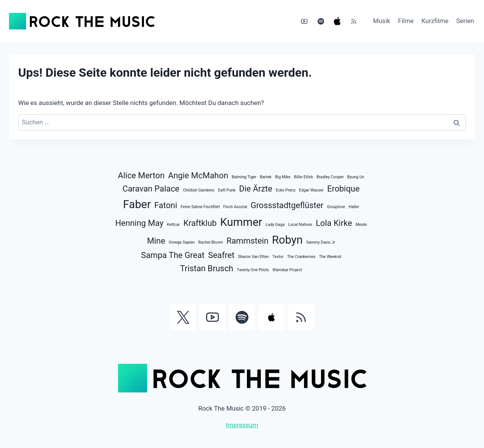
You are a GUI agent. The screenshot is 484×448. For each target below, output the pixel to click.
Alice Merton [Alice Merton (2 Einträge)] (141, 175)
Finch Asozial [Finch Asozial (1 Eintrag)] (235, 207)
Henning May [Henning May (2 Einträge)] (140, 223)
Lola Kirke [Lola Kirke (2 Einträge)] (334, 223)
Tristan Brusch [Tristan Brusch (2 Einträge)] (207, 268)
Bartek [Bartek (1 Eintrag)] (266, 177)
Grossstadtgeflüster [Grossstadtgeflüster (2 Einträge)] (287, 205)
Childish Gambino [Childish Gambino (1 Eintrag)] (199, 190)
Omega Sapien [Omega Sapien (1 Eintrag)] (182, 242)
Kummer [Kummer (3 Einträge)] (241, 222)
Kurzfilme (435, 21)
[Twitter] (183, 317)
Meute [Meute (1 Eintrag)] (361, 225)
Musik (382, 21)
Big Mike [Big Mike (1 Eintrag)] (283, 177)
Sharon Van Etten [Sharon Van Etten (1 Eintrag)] (253, 257)
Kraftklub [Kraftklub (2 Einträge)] (200, 223)
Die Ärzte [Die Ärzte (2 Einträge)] (256, 189)
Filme (406, 21)
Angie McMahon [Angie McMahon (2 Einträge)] (198, 175)
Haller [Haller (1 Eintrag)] (354, 207)
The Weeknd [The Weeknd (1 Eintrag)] (330, 257)
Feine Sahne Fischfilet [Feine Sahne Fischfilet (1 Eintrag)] (200, 207)
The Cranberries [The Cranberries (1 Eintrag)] (301, 257)
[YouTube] (304, 21)
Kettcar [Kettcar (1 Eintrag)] (174, 225)
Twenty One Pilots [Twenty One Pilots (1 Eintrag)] (253, 270)
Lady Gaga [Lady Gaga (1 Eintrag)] (275, 225)
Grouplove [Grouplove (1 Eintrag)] (336, 207)
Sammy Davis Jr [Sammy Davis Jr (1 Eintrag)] (321, 242)
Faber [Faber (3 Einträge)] (137, 204)
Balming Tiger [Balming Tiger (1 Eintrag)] (244, 177)
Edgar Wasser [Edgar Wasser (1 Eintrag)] (311, 190)
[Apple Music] (337, 21)
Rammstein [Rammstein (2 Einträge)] (247, 241)
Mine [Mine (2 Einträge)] (156, 241)
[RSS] (354, 21)
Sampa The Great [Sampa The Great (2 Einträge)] (173, 255)
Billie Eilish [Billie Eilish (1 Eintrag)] (303, 177)
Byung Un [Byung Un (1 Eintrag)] (356, 177)
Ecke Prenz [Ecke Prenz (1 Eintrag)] (285, 190)
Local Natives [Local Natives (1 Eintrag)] (300, 225)
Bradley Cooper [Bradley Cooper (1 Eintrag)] (330, 177)
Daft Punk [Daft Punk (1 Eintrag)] (227, 190)
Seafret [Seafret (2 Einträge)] (221, 255)
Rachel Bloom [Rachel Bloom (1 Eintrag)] (210, 242)
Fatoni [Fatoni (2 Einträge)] (166, 205)
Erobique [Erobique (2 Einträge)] (343, 189)
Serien (465, 21)
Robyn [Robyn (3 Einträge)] (287, 240)
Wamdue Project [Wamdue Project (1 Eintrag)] (287, 270)
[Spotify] (321, 21)
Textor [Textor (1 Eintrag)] (278, 257)
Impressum (242, 425)
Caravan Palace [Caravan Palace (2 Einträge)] (151, 189)
